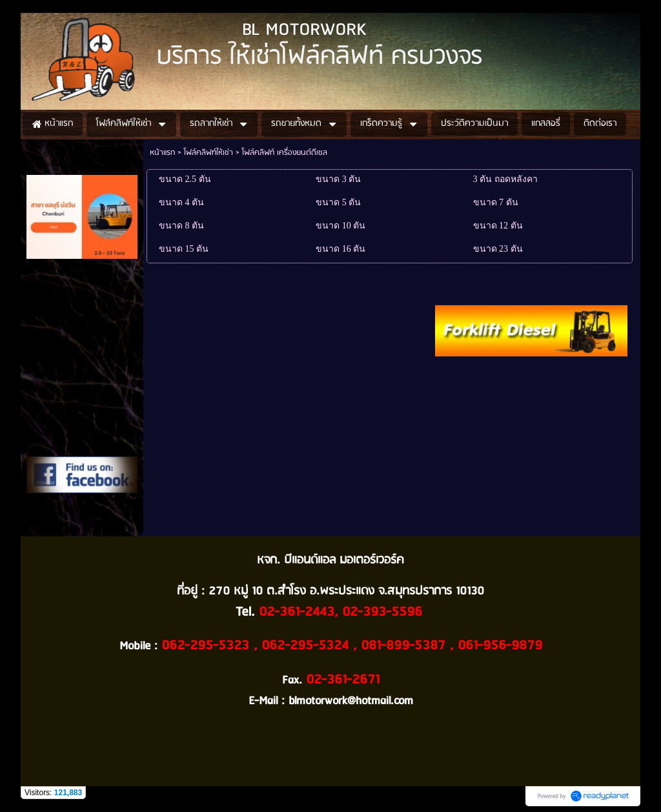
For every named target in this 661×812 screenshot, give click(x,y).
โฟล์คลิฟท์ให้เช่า (208, 153)
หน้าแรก (162, 153)
